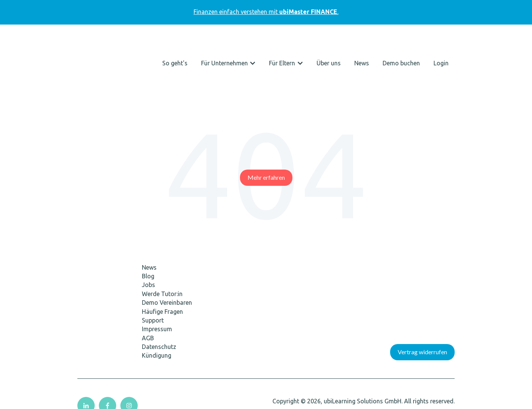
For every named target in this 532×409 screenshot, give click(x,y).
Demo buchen (401, 43)
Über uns (329, 43)
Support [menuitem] (153, 280)
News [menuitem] (149, 227)
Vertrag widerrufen (422, 312)
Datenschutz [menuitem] (159, 307)
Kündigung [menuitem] (157, 315)
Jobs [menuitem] (148, 245)
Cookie (16, 400)
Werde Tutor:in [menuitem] (162, 253)
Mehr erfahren (266, 137)
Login (441, 43)
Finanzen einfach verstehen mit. (266, 12)
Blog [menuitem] (148, 236)
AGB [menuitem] (148, 298)
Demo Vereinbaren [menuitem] (167, 262)
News (362, 43)
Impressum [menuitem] (157, 289)
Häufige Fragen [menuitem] (162, 271)
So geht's (175, 43)
